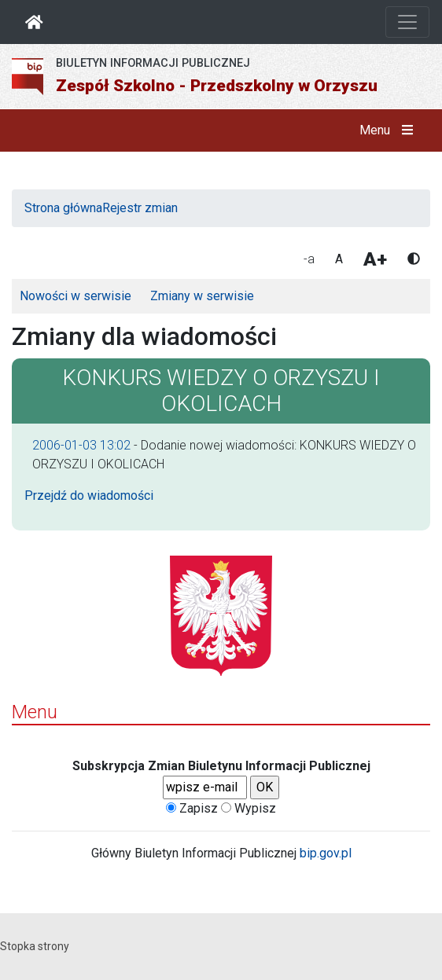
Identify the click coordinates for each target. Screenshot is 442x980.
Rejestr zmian (140, 208)
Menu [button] (390, 130)
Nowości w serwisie (76, 296)
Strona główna (63, 208)
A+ (375, 259)
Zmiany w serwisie (202, 296)
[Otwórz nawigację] (407, 22)
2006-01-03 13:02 (81, 445)
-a (309, 259)
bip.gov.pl (326, 853)
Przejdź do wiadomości (89, 496)
